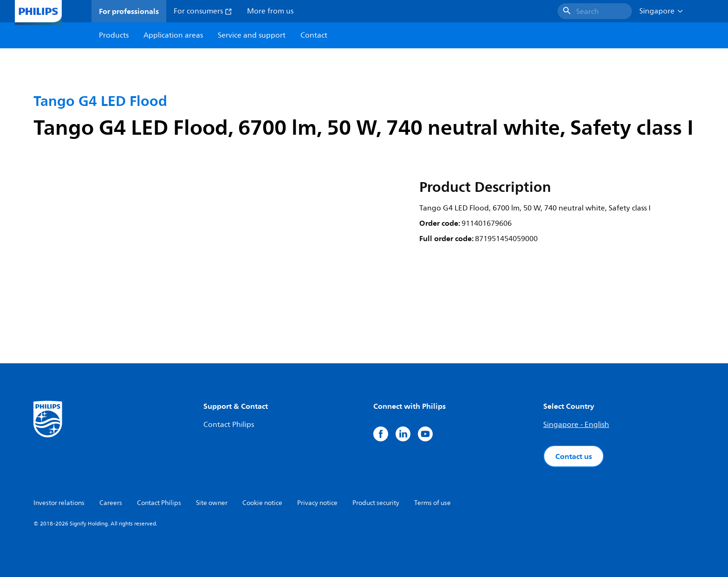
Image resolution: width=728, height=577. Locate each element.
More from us (270, 11)
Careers (111, 503)
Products (114, 35)
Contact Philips (229, 425)
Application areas (173, 35)
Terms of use (432, 503)
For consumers (203, 11)
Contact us (574, 456)
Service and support (252, 35)
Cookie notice (262, 503)
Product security (376, 503)
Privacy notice (317, 503)
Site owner (212, 503)
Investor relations (59, 503)
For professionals (129, 11)
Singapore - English (576, 425)
